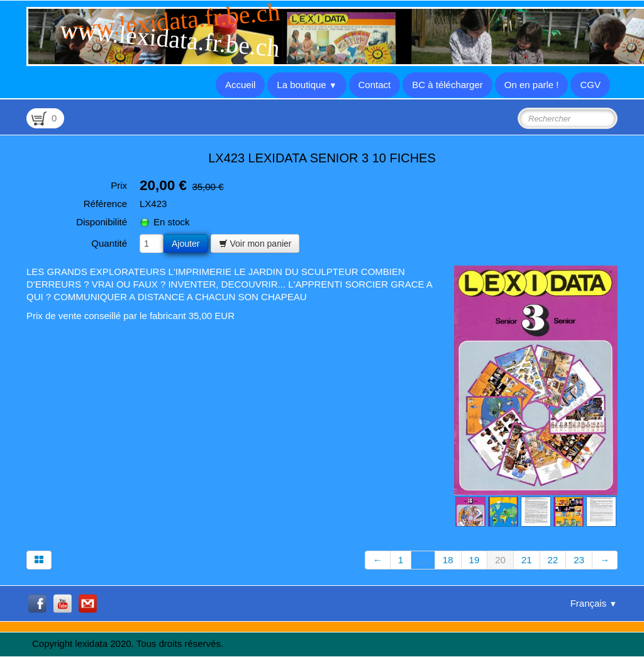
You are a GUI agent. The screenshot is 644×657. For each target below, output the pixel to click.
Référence (105, 204)
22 (553, 560)
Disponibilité (102, 222)
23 (579, 560)
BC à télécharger (447, 85)
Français (594, 603)
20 (500, 560)
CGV (590, 85)
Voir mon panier (255, 244)
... (423, 560)
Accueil (240, 85)
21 (527, 560)
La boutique (307, 85)
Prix (119, 185)
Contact (375, 85)
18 (448, 560)
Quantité (109, 243)
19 (475, 560)
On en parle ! (532, 85)
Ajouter (186, 244)
